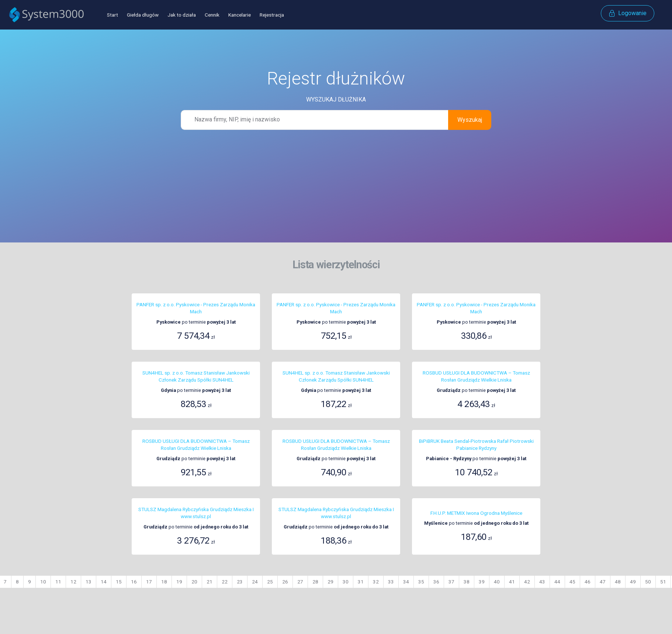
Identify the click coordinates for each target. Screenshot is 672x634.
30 (346, 582)
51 (663, 582)
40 (497, 582)
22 (225, 582)
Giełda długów (143, 15)
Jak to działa (182, 15)
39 (482, 582)
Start (112, 15)
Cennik (212, 15)
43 (542, 582)
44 (557, 582)
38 (467, 582)
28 (315, 582)
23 (240, 582)
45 (572, 582)
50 (648, 582)
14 (104, 582)
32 (376, 582)
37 (451, 582)
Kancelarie (240, 15)
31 (361, 582)
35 (421, 582)
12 (73, 582)
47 (603, 582)
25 (270, 582)
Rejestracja (272, 15)
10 (43, 582)
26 (285, 582)
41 (512, 582)
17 (149, 582)
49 (633, 582)
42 (527, 582)
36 (436, 582)
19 (179, 582)
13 (89, 582)
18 (164, 582)
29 (330, 582)
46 (588, 582)
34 (406, 582)
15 (119, 582)
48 (618, 582)
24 (255, 582)
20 (194, 582)
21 (209, 582)
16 (134, 582)
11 (58, 582)
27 (300, 582)
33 (391, 582)
